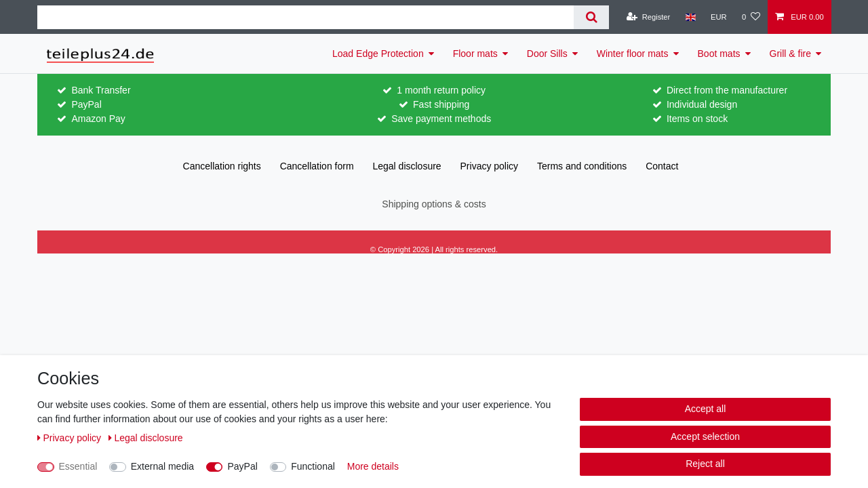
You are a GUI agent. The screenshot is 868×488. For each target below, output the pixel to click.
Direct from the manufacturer (727, 90)
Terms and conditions (582, 166)
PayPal (86, 104)
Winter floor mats (633, 54)
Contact (662, 166)
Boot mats (719, 54)
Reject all (705, 464)
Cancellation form (317, 166)
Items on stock (697, 119)
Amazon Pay (98, 119)
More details (373, 466)
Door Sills (547, 54)
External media (162, 466)
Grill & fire (790, 54)
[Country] (690, 17)
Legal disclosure (407, 166)
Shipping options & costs (434, 204)
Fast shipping (441, 104)
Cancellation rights (222, 166)
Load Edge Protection (378, 54)
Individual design (702, 104)
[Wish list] (751, 17)
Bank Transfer (101, 90)
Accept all (706, 409)
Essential (78, 466)
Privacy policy (490, 166)
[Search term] (305, 17)
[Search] (591, 17)
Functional (313, 466)
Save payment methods (441, 119)
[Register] (649, 17)
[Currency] (719, 17)
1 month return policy (441, 90)
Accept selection (705, 436)
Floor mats (475, 54)
